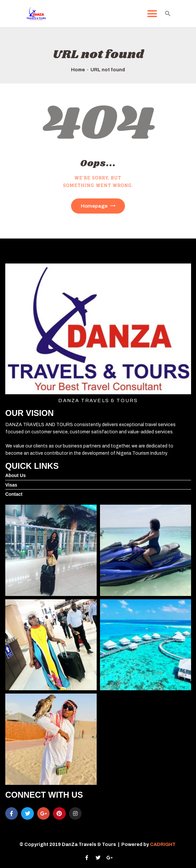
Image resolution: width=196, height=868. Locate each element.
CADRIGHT (163, 845)
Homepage (94, 206)
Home (78, 70)
